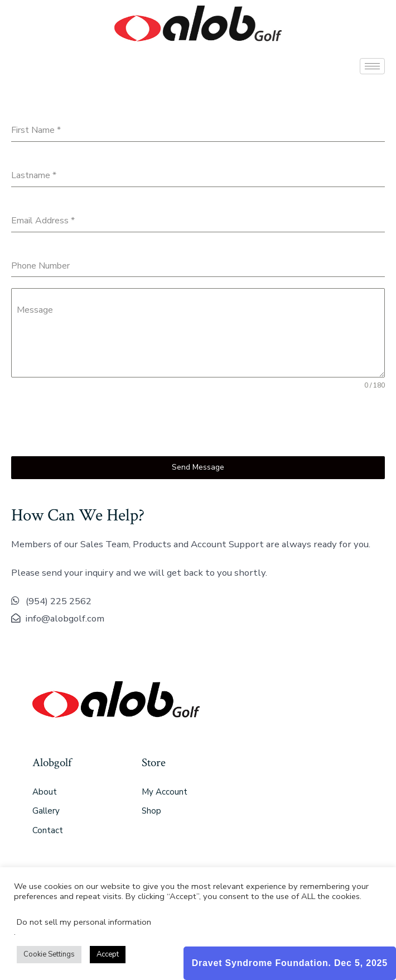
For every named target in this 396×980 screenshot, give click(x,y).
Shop (151, 811)
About (45, 792)
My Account (165, 792)
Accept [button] (108, 954)
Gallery (46, 811)
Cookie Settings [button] (49, 954)
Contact (48, 830)
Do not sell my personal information (84, 922)
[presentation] (96, 423)
